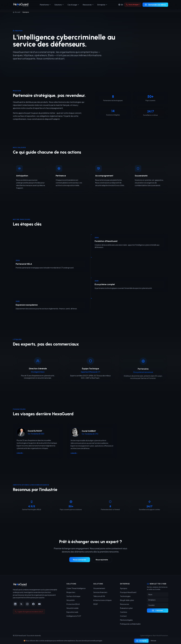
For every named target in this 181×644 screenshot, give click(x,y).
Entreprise (102, 5)
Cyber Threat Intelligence (76, 588)
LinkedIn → (20, 455)
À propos (124, 588)
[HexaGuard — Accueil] (21, 5)
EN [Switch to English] (121, 5)
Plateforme (45, 5)
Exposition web (72, 612)
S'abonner (158, 611)
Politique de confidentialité (130, 624)
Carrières (124, 612)
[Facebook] (33, 604)
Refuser (153, 642)
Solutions (59, 5)
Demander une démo (155, 5)
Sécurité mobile (72, 608)
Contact (123, 616)
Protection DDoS (73, 604)
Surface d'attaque (73, 596)
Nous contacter (80, 561)
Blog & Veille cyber (127, 600)
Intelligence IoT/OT (74, 616)
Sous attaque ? (133, 5)
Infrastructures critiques (102, 600)
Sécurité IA (71, 600)
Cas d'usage (73, 5)
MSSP (96, 604)
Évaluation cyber (126, 608)
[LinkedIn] (15, 604)
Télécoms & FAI (99, 596)
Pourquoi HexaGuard (128, 592)
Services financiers (100, 592)
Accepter (141, 642)
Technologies (125, 596)
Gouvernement (99, 588)
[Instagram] (27, 604)
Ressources (88, 5)
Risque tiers (71, 592)
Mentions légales (126, 620)
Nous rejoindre (102, 561)
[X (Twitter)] (21, 604)
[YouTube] (39, 604)
